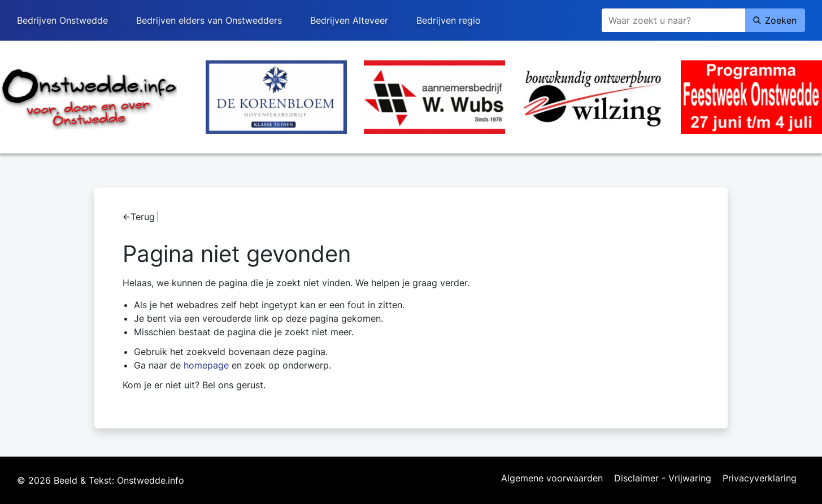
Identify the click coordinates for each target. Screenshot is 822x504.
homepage (206, 365)
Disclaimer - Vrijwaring (663, 479)
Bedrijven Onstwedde (62, 20)
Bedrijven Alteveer (349, 20)
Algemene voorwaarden (552, 479)
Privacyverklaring (760, 479)
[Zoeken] (673, 20)
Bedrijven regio (449, 20)
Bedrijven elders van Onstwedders (209, 20)
